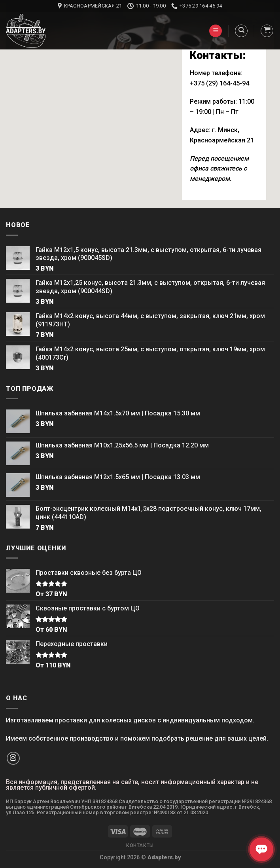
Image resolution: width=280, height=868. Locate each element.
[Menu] (216, 31)
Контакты (140, 845)
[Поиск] (241, 31)
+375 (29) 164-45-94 (219, 83)
